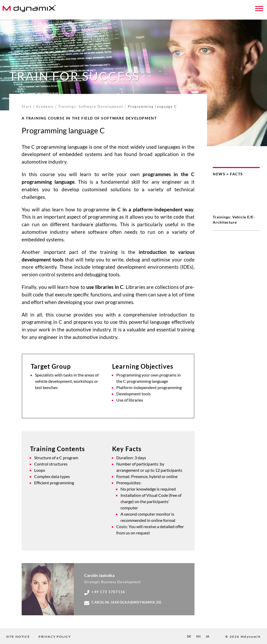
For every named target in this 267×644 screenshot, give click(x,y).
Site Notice (18, 637)
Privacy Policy (55, 637)
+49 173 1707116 (105, 592)
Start (27, 106)
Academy (45, 106)
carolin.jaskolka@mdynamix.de (123, 603)
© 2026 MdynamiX (243, 637)
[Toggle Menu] (259, 8)
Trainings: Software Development (91, 106)
